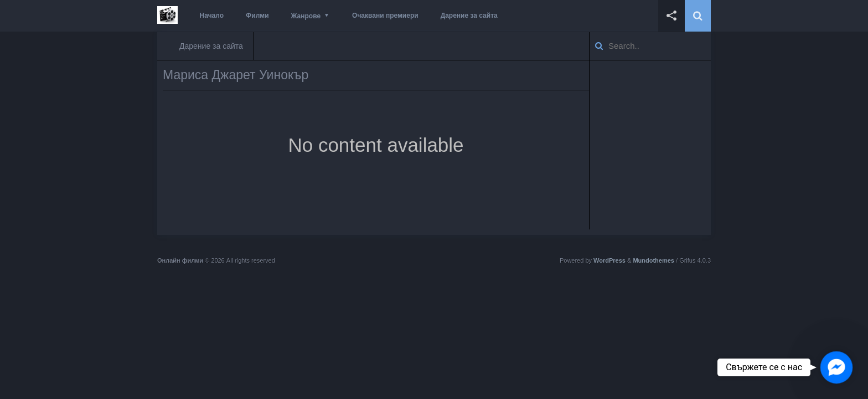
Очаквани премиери (385, 16)
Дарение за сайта (469, 16)
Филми (257, 16)
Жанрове (306, 16)
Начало (212, 16)
